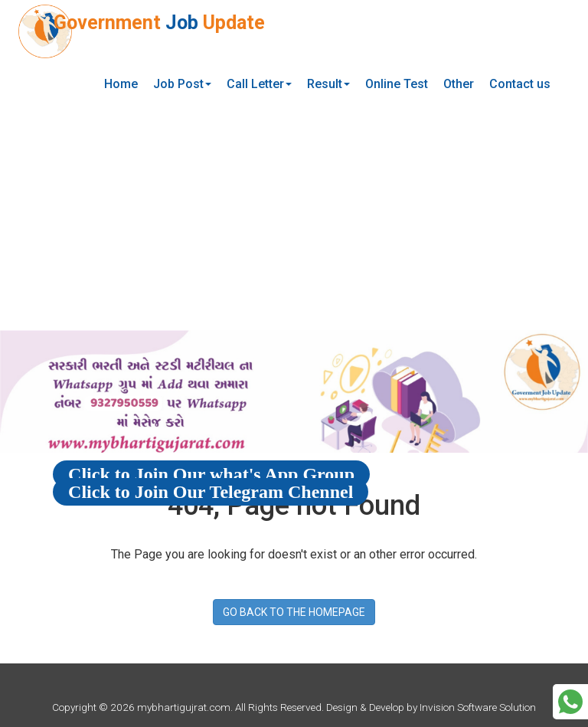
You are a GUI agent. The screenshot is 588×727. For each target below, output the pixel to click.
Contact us (520, 84)
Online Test (397, 84)
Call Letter (259, 84)
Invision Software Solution (478, 707)
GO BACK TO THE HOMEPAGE (294, 612)
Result (328, 84)
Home (121, 84)
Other (459, 84)
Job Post (182, 84)
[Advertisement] (294, 215)
